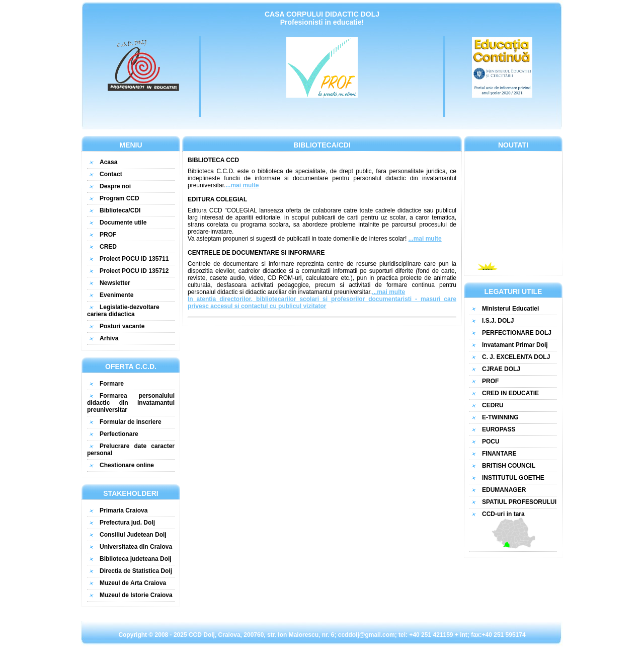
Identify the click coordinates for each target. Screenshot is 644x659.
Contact (111, 174)
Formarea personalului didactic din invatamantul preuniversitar (131, 403)
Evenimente (116, 295)
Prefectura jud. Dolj (127, 523)
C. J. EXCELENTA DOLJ (516, 357)
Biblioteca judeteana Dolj (136, 559)
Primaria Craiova (124, 510)
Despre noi (115, 186)
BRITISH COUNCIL (509, 466)
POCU (491, 442)
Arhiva (109, 338)
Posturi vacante (122, 326)
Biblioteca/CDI (120, 210)
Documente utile (123, 223)
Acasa (108, 162)
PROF (108, 235)
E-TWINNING (500, 417)
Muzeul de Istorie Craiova (136, 595)
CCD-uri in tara (513, 530)
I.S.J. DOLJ (498, 321)
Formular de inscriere (131, 422)
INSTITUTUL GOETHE (513, 478)
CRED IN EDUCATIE (510, 393)
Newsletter (115, 283)
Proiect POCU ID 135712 (134, 271)
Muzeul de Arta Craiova (133, 583)
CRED (108, 247)
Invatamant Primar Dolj (515, 345)
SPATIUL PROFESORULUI (519, 502)
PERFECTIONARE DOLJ (517, 333)
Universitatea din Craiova (136, 547)
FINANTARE (499, 454)
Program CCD (119, 198)
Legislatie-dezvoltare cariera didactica (123, 311)
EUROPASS (499, 429)
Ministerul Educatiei (510, 309)
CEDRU (493, 405)
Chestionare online (127, 465)
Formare (112, 384)
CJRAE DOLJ (501, 369)
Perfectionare (119, 434)
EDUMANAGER (504, 490)
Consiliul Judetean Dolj (133, 535)
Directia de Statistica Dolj (136, 571)
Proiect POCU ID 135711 (134, 259)
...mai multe (242, 185)
